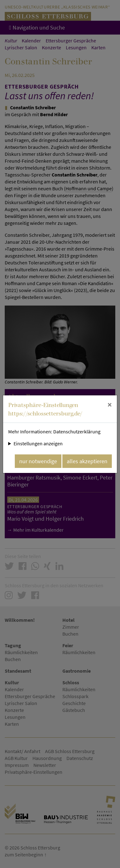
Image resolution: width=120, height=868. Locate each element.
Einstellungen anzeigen (38, 443)
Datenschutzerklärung (77, 431)
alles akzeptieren (87, 461)
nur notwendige (38, 461)
